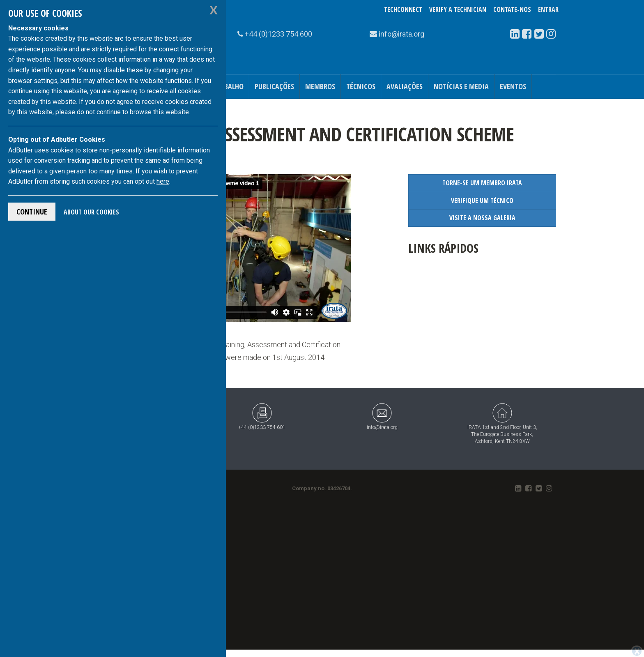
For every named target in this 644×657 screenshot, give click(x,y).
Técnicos (361, 86)
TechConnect (403, 9)
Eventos (513, 86)
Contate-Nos (512, 9)
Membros (320, 86)
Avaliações (405, 86)
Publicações (274, 86)
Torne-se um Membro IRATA (482, 183)
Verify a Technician (458, 9)
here (163, 181)
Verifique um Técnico (482, 201)
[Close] (637, 651)
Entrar (548, 9)
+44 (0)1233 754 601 (262, 416)
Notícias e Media (461, 86)
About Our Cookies (91, 212)
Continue (32, 212)
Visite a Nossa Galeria (482, 218)
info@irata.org (382, 416)
